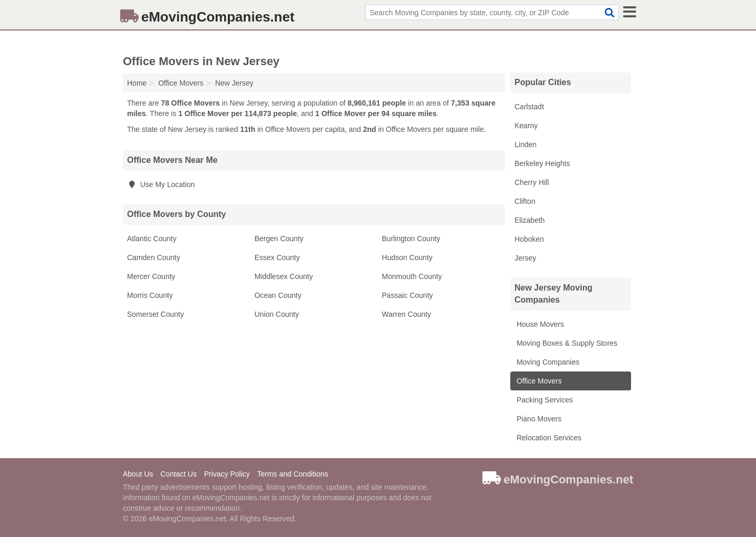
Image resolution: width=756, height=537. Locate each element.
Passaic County (407, 295)
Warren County (406, 314)
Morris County (150, 295)
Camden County (154, 257)
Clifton (525, 201)
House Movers (539, 324)
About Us (138, 474)
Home (137, 83)
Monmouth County (412, 276)
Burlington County (411, 239)
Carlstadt (529, 107)
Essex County (277, 257)
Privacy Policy (227, 474)
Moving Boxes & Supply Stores (566, 343)
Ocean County (278, 295)
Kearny (526, 126)
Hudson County (407, 257)
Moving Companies (547, 362)
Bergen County (279, 239)
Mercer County (151, 276)
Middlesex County (284, 276)
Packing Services (544, 400)
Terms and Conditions (293, 474)
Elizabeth (530, 220)
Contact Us (178, 474)
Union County (277, 314)
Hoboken (529, 239)
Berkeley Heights (542, 163)
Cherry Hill (532, 182)
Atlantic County (152, 239)
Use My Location (161, 184)
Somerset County (155, 314)
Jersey (525, 258)
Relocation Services (548, 438)
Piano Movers (538, 419)
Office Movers (538, 381)
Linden (526, 144)
